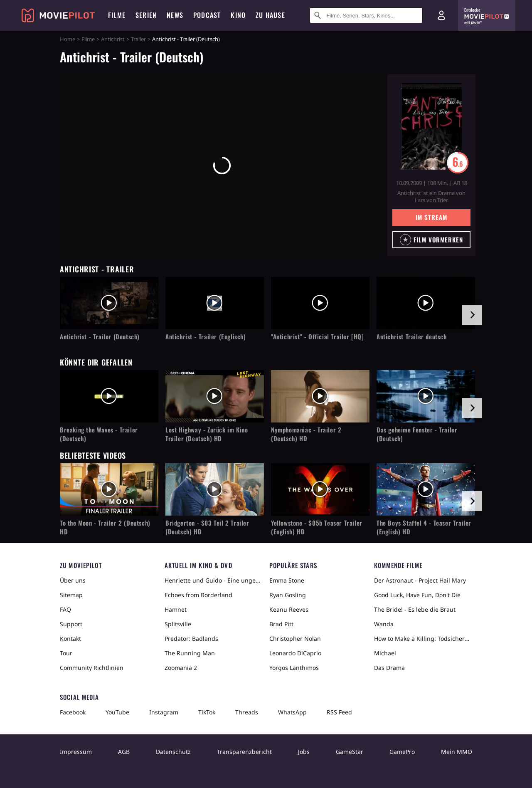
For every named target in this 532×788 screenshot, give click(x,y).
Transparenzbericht (244, 752)
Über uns (73, 580)
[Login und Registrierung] (441, 15)
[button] (431, 240)
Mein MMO (457, 752)
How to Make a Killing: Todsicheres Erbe (423, 639)
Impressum (76, 752)
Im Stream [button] (431, 217)
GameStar (350, 752)
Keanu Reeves (289, 609)
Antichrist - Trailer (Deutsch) (100, 337)
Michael (385, 653)
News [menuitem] (175, 15)
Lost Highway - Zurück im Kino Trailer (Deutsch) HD (207, 434)
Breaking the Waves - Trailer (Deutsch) (99, 434)
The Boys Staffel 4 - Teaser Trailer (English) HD (424, 527)
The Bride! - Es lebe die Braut (415, 609)
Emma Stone (287, 580)
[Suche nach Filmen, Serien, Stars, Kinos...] (366, 15)
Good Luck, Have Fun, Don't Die (417, 595)
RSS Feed (339, 712)
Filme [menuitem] (117, 15)
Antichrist (113, 39)
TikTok (207, 712)
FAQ (65, 609)
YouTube (117, 712)
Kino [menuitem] (238, 15)
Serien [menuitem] (146, 15)
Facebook (73, 712)
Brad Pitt (281, 624)
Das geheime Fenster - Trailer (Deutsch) (417, 434)
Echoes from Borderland (198, 595)
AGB (124, 752)
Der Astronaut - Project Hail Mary (420, 580)
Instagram (164, 712)
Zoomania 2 (181, 668)
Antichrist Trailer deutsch (412, 337)
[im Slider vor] (472, 315)
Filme (88, 39)
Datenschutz (173, 752)
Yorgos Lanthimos (294, 668)
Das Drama (389, 668)
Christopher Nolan (295, 639)
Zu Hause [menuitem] (270, 15)
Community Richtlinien (92, 668)
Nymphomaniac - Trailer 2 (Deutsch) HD (306, 434)
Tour (66, 653)
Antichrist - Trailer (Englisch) (206, 337)
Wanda (384, 624)
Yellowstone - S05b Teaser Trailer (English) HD (317, 527)
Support (71, 624)
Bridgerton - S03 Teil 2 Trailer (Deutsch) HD (207, 527)
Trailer (138, 39)
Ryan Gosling (288, 595)
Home (68, 39)
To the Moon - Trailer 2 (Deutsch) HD (105, 527)
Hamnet (176, 609)
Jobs (304, 752)
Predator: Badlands (191, 639)
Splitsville (178, 624)
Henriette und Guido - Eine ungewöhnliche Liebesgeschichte (214, 580)
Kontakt (70, 639)
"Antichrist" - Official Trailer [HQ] (318, 337)
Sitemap (71, 595)
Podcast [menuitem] (207, 15)
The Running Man (190, 653)
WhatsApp (292, 712)
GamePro (402, 752)
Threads (247, 712)
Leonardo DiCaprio (295, 653)
